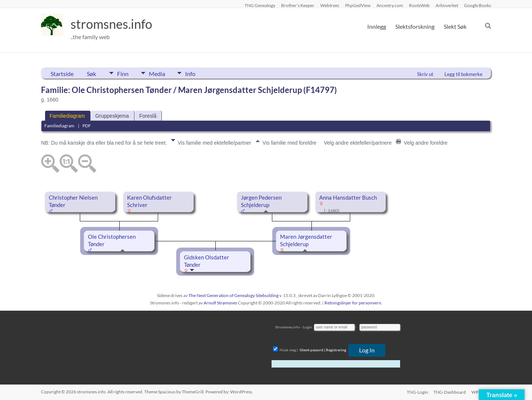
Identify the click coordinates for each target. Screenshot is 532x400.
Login (308, 327)
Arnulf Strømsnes (220, 303)
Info (194, 73)
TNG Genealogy (260, 5)
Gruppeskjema (112, 116)
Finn (123, 73)
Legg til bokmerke (463, 74)
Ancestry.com (390, 5)
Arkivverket (447, 5)
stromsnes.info (114, 24)
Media (159, 73)
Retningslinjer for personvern (353, 303)
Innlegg (377, 26)
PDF (87, 126)
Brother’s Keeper (298, 5)
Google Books (478, 5)
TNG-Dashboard (450, 392)
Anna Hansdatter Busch (348, 198)
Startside (62, 74)
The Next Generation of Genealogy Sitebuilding (233, 295)
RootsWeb (419, 5)
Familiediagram (67, 116)
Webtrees (330, 5)
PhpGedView (358, 5)
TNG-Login (417, 392)
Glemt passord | (312, 350)
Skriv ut (425, 74)
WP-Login (481, 392)
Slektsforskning (415, 26)
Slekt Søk (455, 26)
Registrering (336, 350)
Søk (91, 74)
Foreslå (148, 116)
